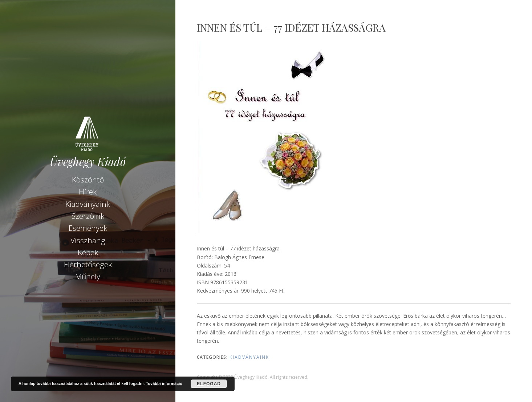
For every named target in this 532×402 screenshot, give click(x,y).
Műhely (88, 276)
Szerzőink (88, 216)
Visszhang (88, 240)
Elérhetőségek (88, 264)
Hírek (88, 192)
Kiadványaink (88, 204)
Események (88, 228)
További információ (164, 383)
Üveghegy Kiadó (88, 162)
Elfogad (209, 384)
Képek (88, 252)
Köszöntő (88, 180)
